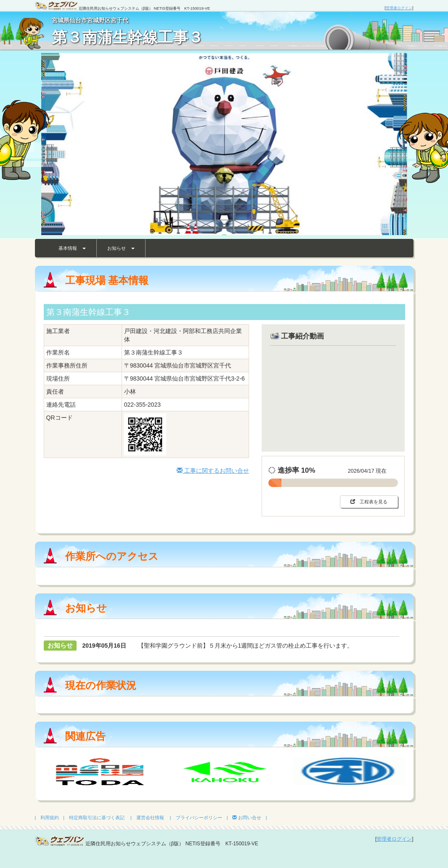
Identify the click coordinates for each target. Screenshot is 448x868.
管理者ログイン (399, 8)
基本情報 (72, 248)
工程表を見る (369, 502)
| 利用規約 (47, 818)
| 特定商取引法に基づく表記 (94, 818)
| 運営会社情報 (147, 818)
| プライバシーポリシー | (199, 818)
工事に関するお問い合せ (213, 471)
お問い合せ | (250, 818)
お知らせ (121, 248)
